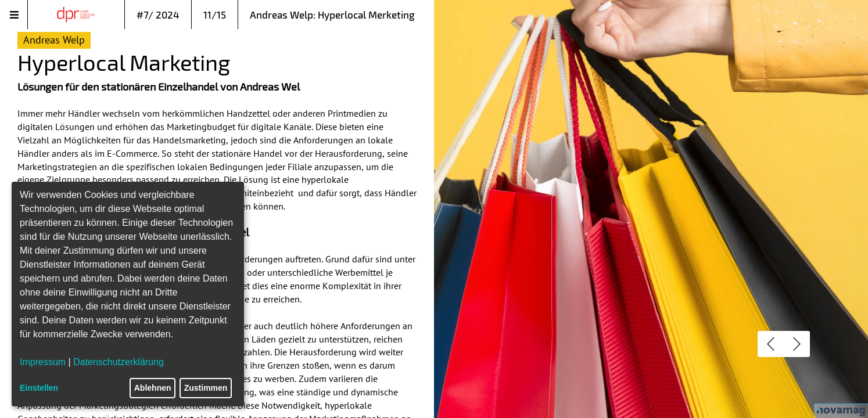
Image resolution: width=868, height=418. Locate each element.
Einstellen (39, 388)
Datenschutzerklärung (119, 362)
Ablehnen (153, 388)
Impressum (43, 362)
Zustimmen (206, 388)
